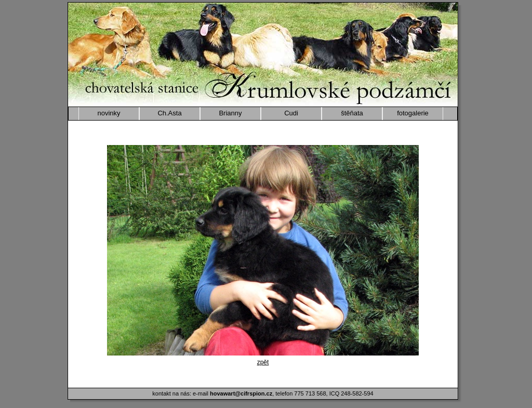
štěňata (352, 113)
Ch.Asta (169, 113)
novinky (109, 113)
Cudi (291, 113)
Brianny (230, 113)
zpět (263, 362)
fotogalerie (413, 113)
